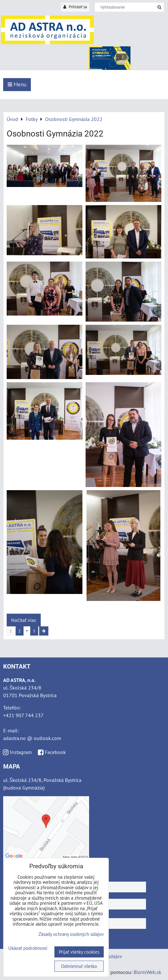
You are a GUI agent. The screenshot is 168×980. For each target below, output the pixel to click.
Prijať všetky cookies (79, 952)
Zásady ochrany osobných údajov (71, 934)
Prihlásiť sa (75, 7)
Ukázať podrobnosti (28, 948)
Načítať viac (24, 620)
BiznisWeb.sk (147, 972)
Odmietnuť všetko (79, 966)
